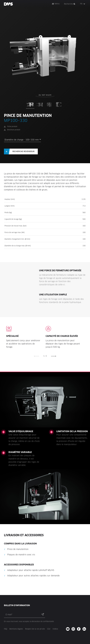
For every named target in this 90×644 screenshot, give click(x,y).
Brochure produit (14, 130)
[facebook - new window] (79, 629)
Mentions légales (16, 629)
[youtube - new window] (68, 629)
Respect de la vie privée (35, 629)
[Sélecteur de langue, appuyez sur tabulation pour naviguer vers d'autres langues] (83, 4)
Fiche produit (12, 126)
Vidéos (55, 629)
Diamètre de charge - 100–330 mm (22, 140)
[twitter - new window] (85, 629)
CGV (49, 629)
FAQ (6, 629)
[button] (56, 4)
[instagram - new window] (74, 629)
